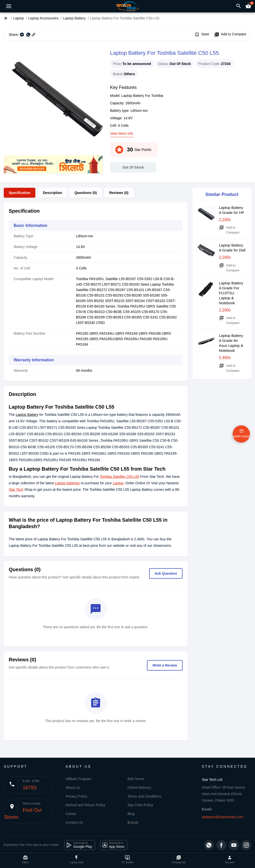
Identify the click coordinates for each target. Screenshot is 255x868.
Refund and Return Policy (86, 805)
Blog (131, 814)
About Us (73, 788)
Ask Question (166, 573)
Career (71, 814)
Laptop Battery (27, 415)
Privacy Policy (77, 796)
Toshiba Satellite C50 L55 (120, 477)
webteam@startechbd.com (223, 817)
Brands (133, 822)
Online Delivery (139, 788)
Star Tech (16, 490)
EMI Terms (136, 779)
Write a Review (165, 665)
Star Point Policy (140, 805)
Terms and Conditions (144, 796)
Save (202, 35)
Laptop (118, 483)
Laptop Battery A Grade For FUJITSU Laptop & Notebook (231, 293)
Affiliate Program (79, 779)
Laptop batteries (67, 483)
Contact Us (74, 822)
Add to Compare (230, 35)
